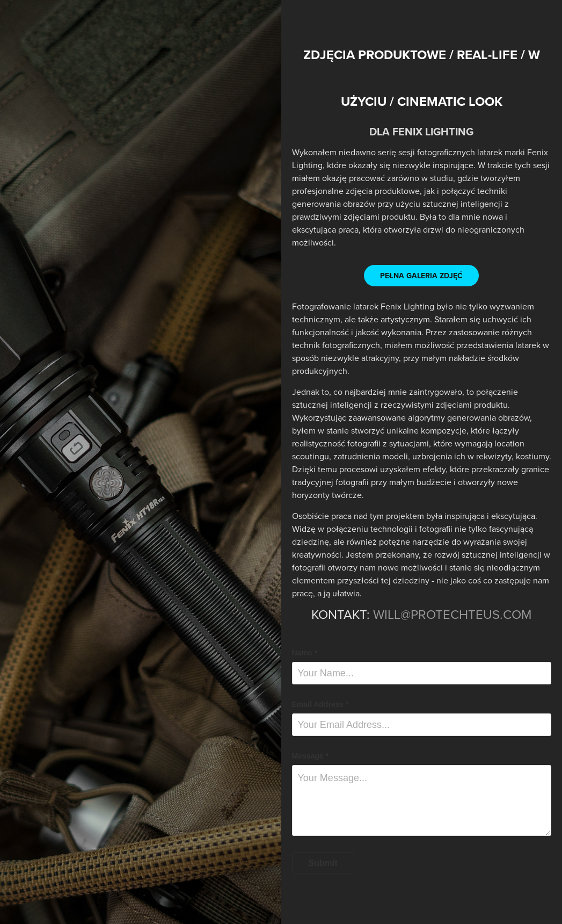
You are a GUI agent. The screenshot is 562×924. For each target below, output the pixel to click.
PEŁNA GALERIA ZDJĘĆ (421, 276)
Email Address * (320, 704)
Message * (310, 756)
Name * (305, 653)
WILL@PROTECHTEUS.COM (452, 614)
